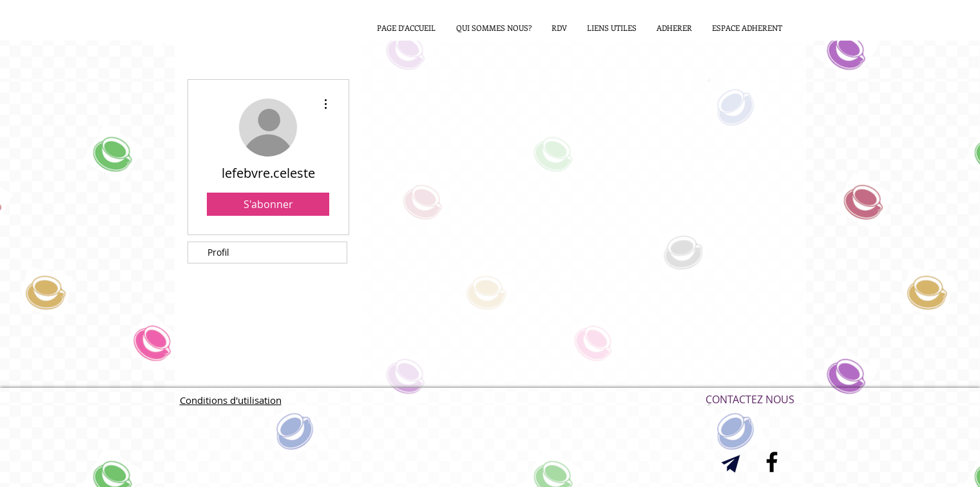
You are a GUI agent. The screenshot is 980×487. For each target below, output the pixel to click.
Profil (218, 252)
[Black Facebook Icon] (772, 462)
